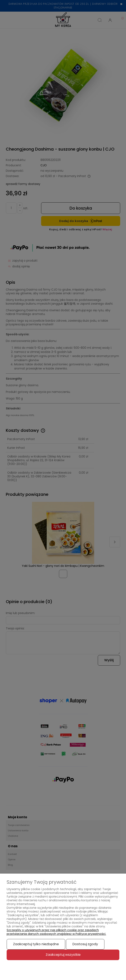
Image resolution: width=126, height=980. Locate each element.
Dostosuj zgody (85, 944)
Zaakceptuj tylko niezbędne (36, 944)
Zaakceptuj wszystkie (63, 955)
